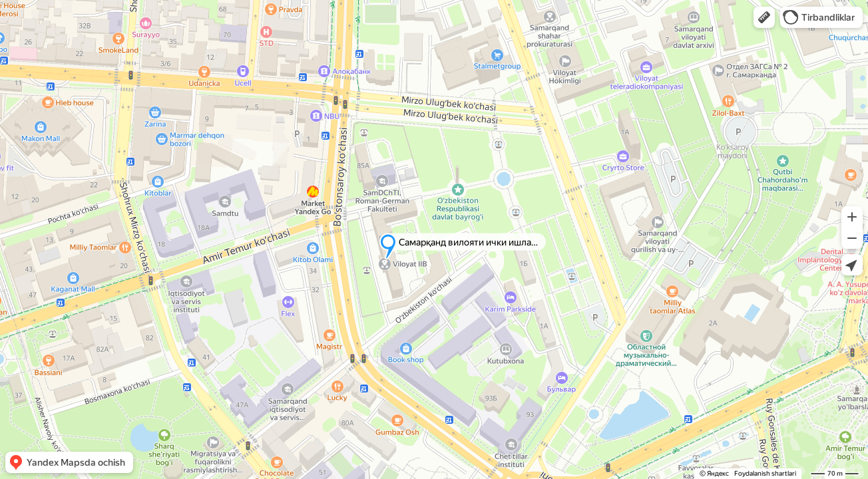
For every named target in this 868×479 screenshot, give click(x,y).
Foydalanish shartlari (765, 473)
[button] (764, 17)
